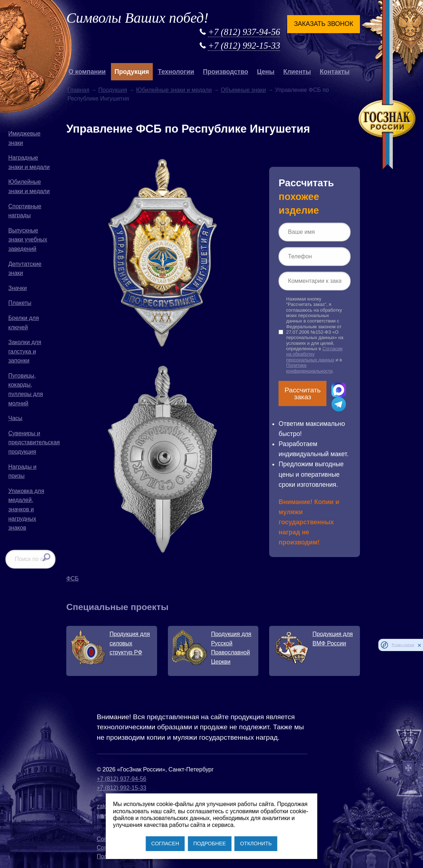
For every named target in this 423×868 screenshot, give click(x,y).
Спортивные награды (25, 211)
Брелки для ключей (24, 323)
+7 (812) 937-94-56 (244, 32)
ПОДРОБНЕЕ (209, 843)
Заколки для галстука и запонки (25, 351)
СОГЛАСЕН (165, 843)
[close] (419, 645)
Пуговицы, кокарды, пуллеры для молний (26, 390)
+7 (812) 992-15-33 (244, 46)
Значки (17, 288)
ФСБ (72, 578)
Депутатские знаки (25, 269)
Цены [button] (266, 72)
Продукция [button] (132, 72)
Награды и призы (22, 471)
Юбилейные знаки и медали (29, 186)
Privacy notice (403, 645)
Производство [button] (225, 72)
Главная (78, 90)
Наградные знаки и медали (29, 162)
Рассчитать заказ (303, 393)
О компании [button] (87, 72)
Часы (15, 418)
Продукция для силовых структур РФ (130, 643)
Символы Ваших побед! (137, 18)
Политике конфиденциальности (309, 368)
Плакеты (20, 303)
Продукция (113, 90)
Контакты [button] (335, 72)
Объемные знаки (244, 90)
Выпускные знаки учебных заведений (28, 240)
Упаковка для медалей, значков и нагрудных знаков (26, 509)
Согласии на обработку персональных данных (314, 354)
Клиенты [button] (297, 72)
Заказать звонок (324, 24)
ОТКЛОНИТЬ (256, 843)
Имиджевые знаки (24, 138)
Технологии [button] (176, 72)
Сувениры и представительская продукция (32, 442)
